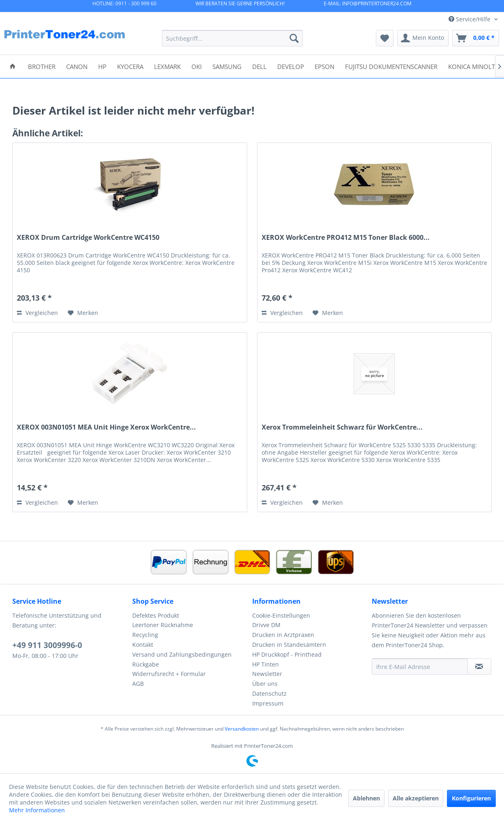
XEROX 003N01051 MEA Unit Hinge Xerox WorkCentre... (106, 427)
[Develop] (291, 66)
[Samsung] (227, 66)
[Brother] (42, 66)
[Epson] (324, 66)
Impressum (268, 703)
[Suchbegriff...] (232, 38)
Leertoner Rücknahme (163, 625)
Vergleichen (37, 313)
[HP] (102, 66)
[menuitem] (232, 38)
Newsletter (267, 674)
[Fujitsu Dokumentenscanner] (391, 66)
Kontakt (143, 645)
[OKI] (197, 66)
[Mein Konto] (423, 38)
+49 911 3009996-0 (47, 645)
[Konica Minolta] (473, 66)
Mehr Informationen (37, 810)
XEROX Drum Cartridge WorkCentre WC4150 (88, 238)
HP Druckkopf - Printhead (287, 654)
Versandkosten (242, 729)
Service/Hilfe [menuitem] (470, 19)
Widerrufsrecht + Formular (169, 674)
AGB (138, 684)
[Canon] (77, 66)
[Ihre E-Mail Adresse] (420, 667)
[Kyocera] (130, 66)
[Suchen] (294, 38)
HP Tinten (266, 664)
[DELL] (259, 66)
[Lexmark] (167, 66)
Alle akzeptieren (416, 798)
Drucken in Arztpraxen (283, 635)
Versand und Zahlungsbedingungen (182, 654)
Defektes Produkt (156, 615)
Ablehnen (366, 798)
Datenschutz (269, 693)
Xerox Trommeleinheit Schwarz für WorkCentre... (342, 427)
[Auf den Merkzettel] (83, 313)
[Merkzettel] (385, 38)
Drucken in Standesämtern (289, 645)
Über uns (265, 684)
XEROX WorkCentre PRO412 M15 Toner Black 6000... (346, 238)
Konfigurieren (471, 798)
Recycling (145, 635)
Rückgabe (146, 664)
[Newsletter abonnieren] (479, 667)
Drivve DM (266, 625)
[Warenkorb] (476, 38)
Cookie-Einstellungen (281, 615)
